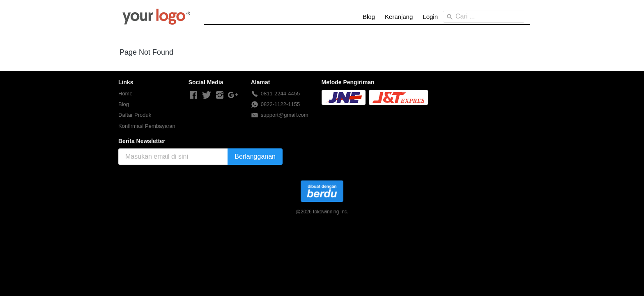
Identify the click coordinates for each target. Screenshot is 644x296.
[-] (193, 95)
